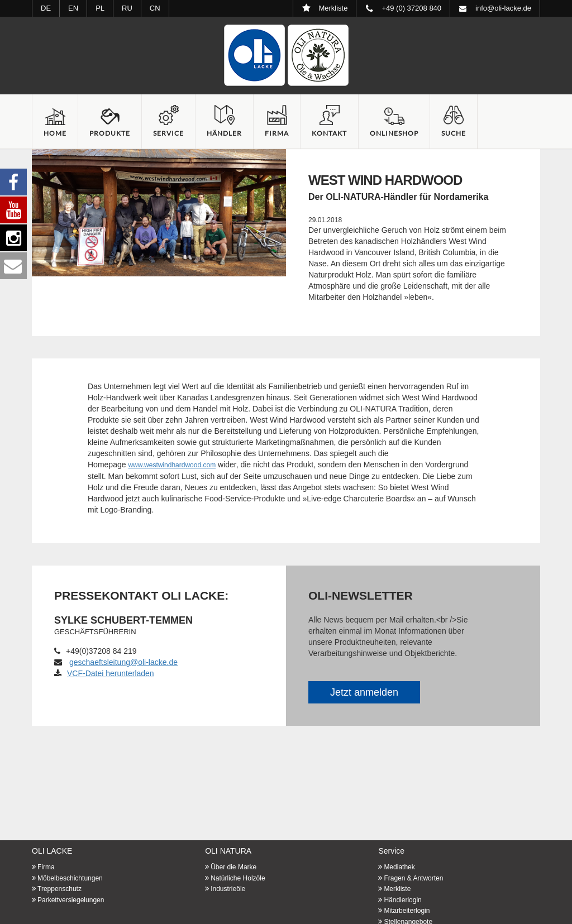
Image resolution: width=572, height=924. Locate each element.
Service (168, 133)
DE (46, 8)
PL (100, 8)
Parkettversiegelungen (71, 900)
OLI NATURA (228, 851)
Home (55, 133)
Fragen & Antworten (413, 878)
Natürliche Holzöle (238, 878)
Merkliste (397, 889)
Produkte (110, 133)
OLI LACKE (52, 851)
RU (127, 8)
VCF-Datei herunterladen (104, 673)
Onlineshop (394, 133)
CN (155, 8)
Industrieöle (228, 889)
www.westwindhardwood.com (172, 465)
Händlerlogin (402, 900)
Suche (454, 133)
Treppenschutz (59, 889)
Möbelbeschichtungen (70, 878)
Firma (277, 133)
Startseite (286, 55)
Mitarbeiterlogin (407, 911)
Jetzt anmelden (364, 692)
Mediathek (399, 867)
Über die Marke (233, 867)
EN (73, 8)
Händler (224, 133)
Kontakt (329, 133)
